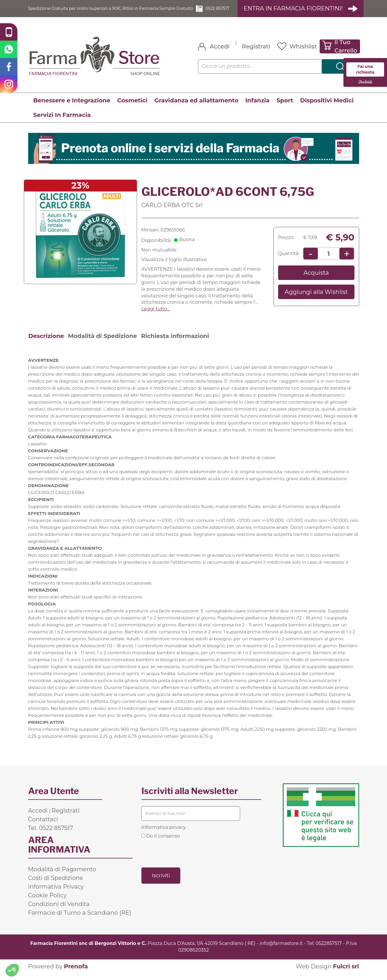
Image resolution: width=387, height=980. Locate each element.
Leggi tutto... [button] (156, 315)
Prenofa (76, 973)
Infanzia (257, 107)
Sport (285, 107)
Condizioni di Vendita (59, 911)
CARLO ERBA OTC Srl (172, 212)
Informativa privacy (164, 834)
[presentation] (186, 859)
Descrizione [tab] (46, 343)
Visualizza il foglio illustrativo (174, 266)
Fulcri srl (346, 973)
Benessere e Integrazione (72, 107)
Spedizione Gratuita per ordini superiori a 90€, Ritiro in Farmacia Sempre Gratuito (113, 12)
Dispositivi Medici (327, 107)
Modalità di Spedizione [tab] (102, 343)
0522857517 (329, 950)
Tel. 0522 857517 (51, 835)
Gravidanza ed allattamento (196, 107)
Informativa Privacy (56, 893)
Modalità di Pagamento (62, 876)
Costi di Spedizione (56, 885)
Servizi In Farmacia (62, 122)
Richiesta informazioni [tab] (175, 343)
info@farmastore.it (281, 950)
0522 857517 (228, 12)
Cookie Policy (47, 902)
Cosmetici (132, 107)
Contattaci (43, 826)
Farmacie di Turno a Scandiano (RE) (80, 919)
